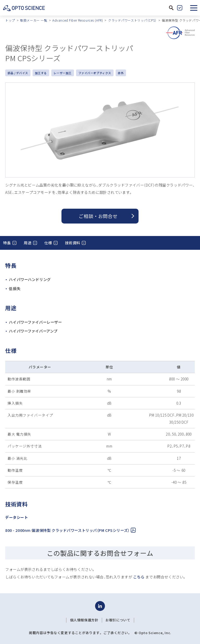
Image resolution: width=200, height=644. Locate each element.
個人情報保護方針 (84, 620)
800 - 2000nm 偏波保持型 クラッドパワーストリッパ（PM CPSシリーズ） (70, 530)
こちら (139, 577)
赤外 (121, 73)
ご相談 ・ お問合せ (98, 216)
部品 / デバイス (18, 73)
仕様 (48, 243)
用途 (27, 243)
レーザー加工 (62, 73)
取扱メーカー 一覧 (34, 20)
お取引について (118, 620)
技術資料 (72, 243)
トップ (10, 20)
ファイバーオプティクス (95, 73)
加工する (41, 73)
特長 (7, 243)
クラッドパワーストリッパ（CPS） (132, 20)
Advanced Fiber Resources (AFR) (78, 20)
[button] (194, 8)
